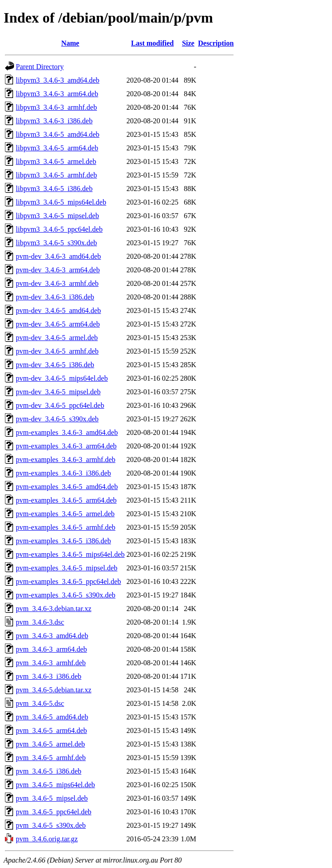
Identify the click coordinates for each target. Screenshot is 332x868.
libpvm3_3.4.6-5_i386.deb (54, 189)
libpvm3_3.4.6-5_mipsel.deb (57, 216)
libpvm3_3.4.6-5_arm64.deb (57, 148)
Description (216, 43)
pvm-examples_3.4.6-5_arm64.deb (66, 500)
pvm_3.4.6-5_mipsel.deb (52, 798)
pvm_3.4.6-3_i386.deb (48, 676)
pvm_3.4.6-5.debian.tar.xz (54, 690)
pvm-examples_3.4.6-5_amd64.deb (67, 487)
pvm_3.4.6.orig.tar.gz (47, 839)
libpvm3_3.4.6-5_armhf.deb (56, 175)
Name (70, 43)
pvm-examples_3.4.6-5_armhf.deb (66, 527)
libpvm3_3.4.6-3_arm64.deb (57, 94)
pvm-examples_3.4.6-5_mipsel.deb (67, 568)
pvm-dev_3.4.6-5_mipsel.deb (58, 392)
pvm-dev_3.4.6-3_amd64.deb (58, 256)
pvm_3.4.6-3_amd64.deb (52, 636)
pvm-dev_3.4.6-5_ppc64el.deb (60, 405)
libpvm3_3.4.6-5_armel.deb (56, 161)
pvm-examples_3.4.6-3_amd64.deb (67, 432)
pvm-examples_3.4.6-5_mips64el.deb (70, 554)
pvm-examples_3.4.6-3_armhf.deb (66, 460)
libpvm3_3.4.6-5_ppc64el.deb (59, 229)
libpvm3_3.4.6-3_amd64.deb (58, 80)
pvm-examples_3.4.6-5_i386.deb (63, 541)
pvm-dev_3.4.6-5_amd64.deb (58, 310)
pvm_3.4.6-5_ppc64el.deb (54, 812)
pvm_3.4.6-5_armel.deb (50, 744)
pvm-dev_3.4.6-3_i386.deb (55, 297)
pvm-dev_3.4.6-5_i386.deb (55, 365)
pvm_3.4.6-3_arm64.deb (51, 649)
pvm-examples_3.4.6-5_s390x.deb (66, 595)
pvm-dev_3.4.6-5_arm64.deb (58, 324)
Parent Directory (40, 67)
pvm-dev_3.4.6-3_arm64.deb (58, 270)
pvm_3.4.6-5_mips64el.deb (55, 785)
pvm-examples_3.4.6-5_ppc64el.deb (68, 581)
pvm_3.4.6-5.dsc (40, 703)
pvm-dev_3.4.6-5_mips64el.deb (62, 378)
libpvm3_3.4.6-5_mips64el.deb (61, 202)
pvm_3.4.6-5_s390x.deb (51, 825)
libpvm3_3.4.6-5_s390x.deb (56, 243)
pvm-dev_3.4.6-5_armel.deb (57, 338)
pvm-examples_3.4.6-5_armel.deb (65, 514)
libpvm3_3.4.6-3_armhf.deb (56, 107)
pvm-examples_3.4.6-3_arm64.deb (66, 446)
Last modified (153, 43)
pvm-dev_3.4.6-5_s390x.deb (57, 419)
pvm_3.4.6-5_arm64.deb (51, 730)
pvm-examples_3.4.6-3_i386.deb (63, 473)
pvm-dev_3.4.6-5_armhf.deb (57, 351)
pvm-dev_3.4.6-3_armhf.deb (57, 283)
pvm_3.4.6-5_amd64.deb (52, 717)
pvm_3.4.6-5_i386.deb (48, 771)
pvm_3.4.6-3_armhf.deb (51, 663)
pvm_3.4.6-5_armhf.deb (51, 758)
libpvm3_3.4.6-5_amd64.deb (58, 134)
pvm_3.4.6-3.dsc (40, 622)
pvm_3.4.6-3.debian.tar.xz (54, 609)
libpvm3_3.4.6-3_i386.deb (54, 121)
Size (188, 43)
